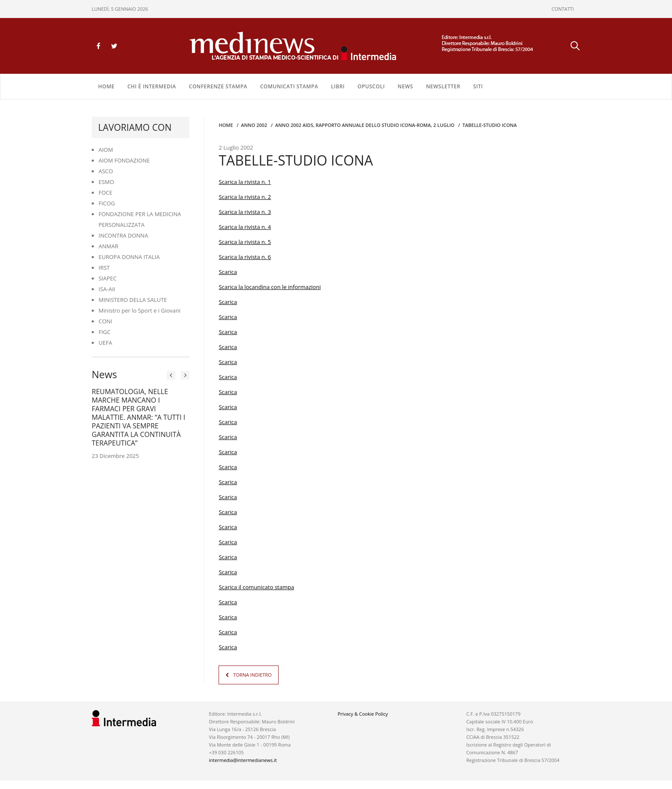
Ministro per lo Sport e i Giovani (139, 310)
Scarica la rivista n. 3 (245, 212)
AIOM (106, 150)
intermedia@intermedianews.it (243, 760)
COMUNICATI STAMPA (289, 86)
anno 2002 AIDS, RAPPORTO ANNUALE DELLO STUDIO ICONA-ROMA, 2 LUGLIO (365, 125)
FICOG (107, 203)
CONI (105, 321)
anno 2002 (254, 125)
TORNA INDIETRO (252, 675)
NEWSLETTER (443, 86)
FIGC (105, 332)
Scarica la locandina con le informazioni (270, 287)
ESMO (106, 182)
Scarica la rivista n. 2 (245, 197)
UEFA (105, 343)
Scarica (228, 272)
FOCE (105, 193)
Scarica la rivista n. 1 (245, 182)
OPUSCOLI (371, 86)
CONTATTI (563, 9)
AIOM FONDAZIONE (124, 160)
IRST (104, 268)
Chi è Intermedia (152, 86)
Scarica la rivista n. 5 (245, 242)
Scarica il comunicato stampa (256, 587)
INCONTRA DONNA (123, 235)
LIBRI (338, 86)
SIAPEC (108, 278)
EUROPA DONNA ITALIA (129, 257)
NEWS (405, 86)
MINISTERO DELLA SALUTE (133, 300)
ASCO (106, 171)
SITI (478, 86)
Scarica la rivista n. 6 (245, 257)
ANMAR (108, 246)
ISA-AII (107, 289)
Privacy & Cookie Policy (363, 714)
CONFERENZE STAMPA (218, 86)
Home (106, 86)
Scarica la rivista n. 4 (245, 227)
